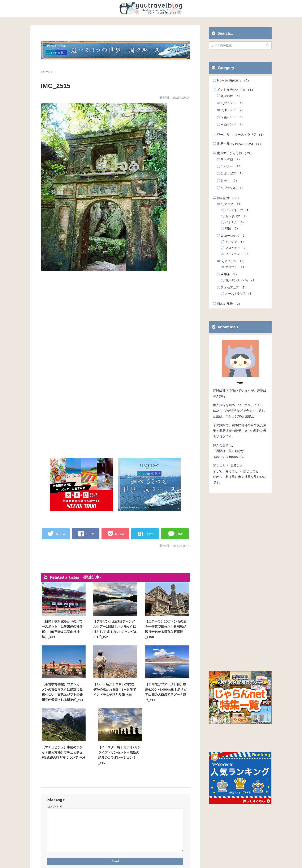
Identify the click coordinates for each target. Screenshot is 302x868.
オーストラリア (240, 294)
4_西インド (233, 124)
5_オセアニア (234, 287)
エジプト (236, 267)
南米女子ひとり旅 (235, 153)
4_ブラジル (233, 188)
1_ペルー (232, 166)
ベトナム (235, 222)
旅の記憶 (229, 198)
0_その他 (231, 96)
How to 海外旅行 (234, 80)
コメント (55, 736)
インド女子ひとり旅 (237, 90)
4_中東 (230, 274)
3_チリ (230, 181)
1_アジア (232, 204)
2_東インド (233, 110)
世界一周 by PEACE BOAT (241, 144)
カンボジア (237, 216)
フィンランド (238, 254)
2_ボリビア (233, 173)
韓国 (232, 228)
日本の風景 (229, 304)
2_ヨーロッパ (234, 236)
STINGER (191, 861)
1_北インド (233, 103)
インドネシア (238, 210)
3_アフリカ (234, 261)
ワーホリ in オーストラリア (241, 134)
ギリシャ (235, 242)
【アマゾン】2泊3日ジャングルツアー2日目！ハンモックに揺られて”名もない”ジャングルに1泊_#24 (96, 625)
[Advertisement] (115, 323)
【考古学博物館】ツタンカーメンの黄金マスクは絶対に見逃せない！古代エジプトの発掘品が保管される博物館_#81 (171, 625)
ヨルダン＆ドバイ (241, 280)
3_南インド (233, 117)
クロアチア (237, 248)
